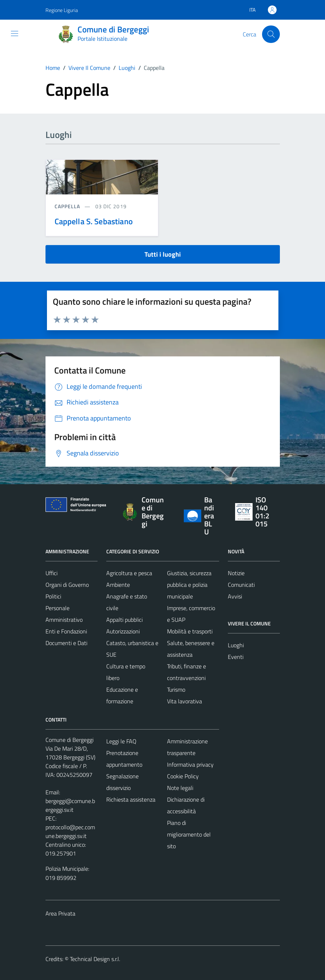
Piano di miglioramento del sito (189, 834)
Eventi (236, 657)
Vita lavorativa (185, 701)
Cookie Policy (183, 776)
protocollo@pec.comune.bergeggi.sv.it (70, 831)
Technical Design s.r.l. (95, 959)
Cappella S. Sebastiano (94, 221)
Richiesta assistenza (131, 799)
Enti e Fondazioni (66, 631)
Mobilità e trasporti (190, 631)
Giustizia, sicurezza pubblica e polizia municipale (189, 585)
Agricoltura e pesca (129, 573)
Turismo (176, 689)
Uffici (51, 573)
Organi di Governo (67, 585)
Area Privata (60, 913)
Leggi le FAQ (121, 741)
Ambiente (118, 585)
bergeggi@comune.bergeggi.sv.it (70, 805)
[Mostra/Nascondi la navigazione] (15, 33)
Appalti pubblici (124, 620)
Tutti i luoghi (163, 254)
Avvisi (235, 596)
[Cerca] (271, 34)
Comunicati (241, 585)
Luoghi (236, 645)
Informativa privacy (190, 764)
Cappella (68, 206)
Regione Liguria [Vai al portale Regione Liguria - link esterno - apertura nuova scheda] (62, 10)
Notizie (236, 573)
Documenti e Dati (66, 643)
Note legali (180, 788)
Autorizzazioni (123, 631)
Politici (53, 596)
